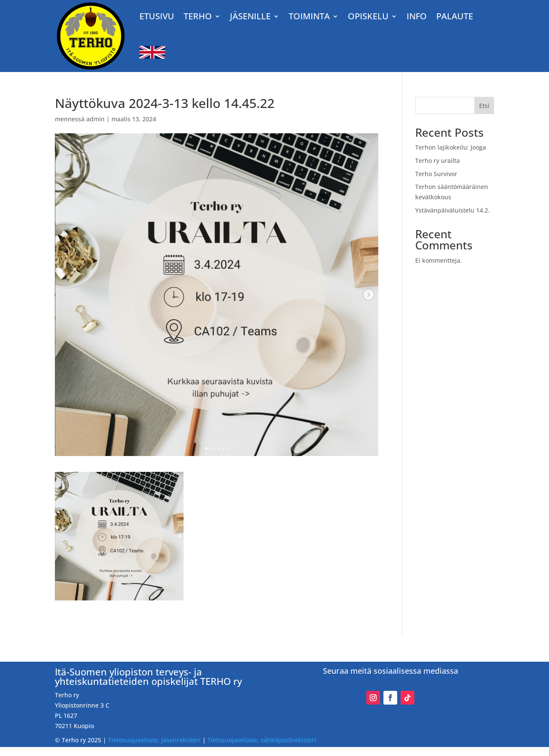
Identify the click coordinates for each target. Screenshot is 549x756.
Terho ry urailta (437, 160)
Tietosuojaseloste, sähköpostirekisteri (262, 740)
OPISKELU (368, 16)
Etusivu (157, 16)
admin (95, 119)
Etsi (484, 106)
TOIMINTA (309, 16)
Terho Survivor (436, 174)
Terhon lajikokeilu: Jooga (451, 147)
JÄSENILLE (250, 16)
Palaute (455, 16)
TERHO (198, 16)
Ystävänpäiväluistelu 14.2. (452, 210)
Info (417, 16)
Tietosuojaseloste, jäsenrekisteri (154, 740)
